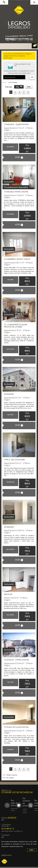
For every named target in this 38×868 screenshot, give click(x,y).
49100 (36, 810)
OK (32, 77)
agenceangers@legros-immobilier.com (12, 831)
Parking (13, 810)
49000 (36, 809)
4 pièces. (25, 813)
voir (19, 157)
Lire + (32, 850)
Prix (19, 87)
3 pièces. (25, 811)
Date (29, 87)
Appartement (14, 809)
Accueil (4, 82)
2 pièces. (25, 809)
